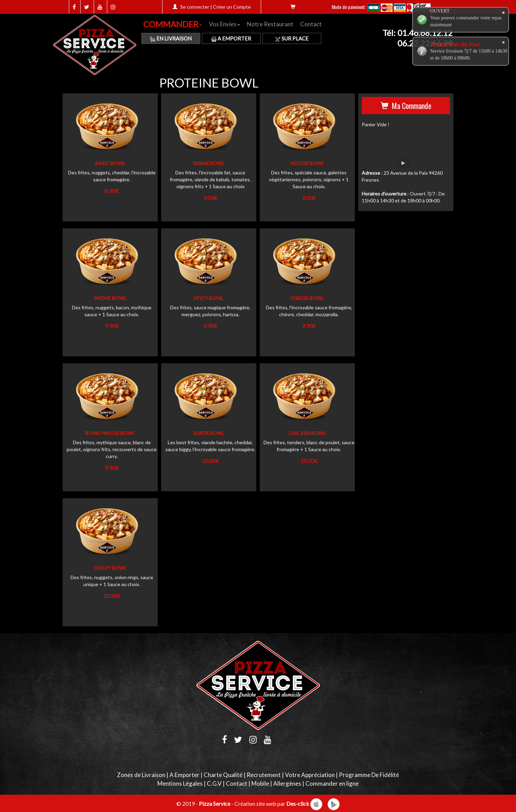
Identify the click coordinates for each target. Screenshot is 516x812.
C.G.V (214, 783)
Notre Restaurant (270, 24)
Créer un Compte (232, 7)
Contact (311, 24)
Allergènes (287, 783)
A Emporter (231, 38)
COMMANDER (173, 24)
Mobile (260, 783)
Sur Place (292, 38)
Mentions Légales (180, 783)
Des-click (298, 803)
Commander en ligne (332, 783)
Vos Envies (224, 24)
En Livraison (171, 38)
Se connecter (195, 7)
